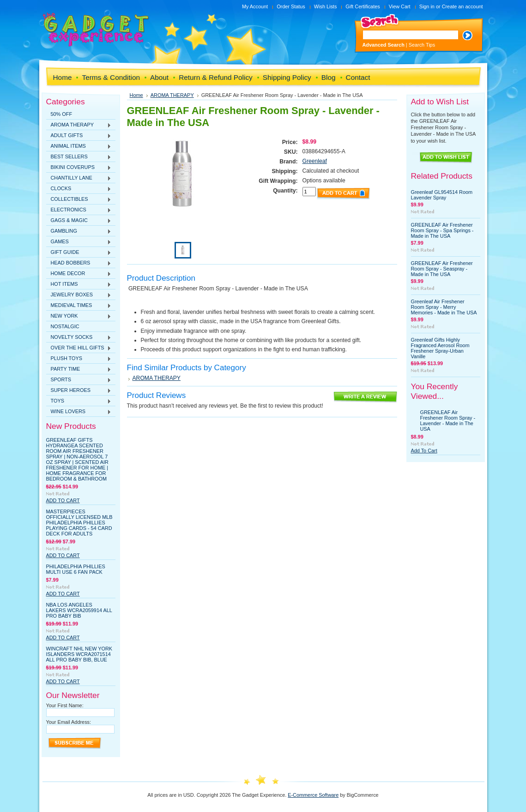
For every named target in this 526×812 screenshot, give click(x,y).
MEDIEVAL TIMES (79, 306)
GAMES (79, 242)
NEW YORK (79, 316)
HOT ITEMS (79, 284)
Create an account (463, 6)
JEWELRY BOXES (79, 295)
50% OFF (62, 114)
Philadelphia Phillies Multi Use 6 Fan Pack (76, 569)
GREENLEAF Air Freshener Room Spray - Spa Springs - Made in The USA (442, 230)
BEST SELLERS (79, 157)
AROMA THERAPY (79, 125)
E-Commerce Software (313, 795)
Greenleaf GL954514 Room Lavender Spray (442, 195)
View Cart (400, 6)
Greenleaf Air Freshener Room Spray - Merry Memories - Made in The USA (444, 307)
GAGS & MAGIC (79, 221)
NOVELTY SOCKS (79, 337)
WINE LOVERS (79, 412)
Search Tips (422, 45)
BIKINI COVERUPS (79, 168)
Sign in (427, 6)
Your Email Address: (69, 722)
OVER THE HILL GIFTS (79, 348)
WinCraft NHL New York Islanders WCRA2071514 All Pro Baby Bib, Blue (79, 654)
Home (136, 95)
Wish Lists (326, 6)
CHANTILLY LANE (79, 178)
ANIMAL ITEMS (79, 146)
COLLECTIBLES (79, 199)
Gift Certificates (363, 6)
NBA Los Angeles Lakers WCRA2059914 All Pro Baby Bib (79, 610)
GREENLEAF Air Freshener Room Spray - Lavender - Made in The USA (448, 421)
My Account (255, 6)
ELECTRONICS (79, 210)
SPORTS (79, 380)
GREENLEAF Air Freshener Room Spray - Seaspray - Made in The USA (442, 269)
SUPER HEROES (79, 391)
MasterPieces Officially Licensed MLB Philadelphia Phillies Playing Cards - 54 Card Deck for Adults (79, 523)
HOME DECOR (79, 274)
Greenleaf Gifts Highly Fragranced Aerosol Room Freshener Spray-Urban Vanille (440, 348)
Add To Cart (63, 500)
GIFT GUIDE (79, 253)
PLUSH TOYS (79, 359)
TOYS (79, 401)
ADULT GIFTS (79, 136)
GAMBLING (79, 231)
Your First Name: (65, 705)
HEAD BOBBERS (79, 263)
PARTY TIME (79, 369)
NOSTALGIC (65, 326)
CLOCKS (79, 189)
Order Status (291, 6)
